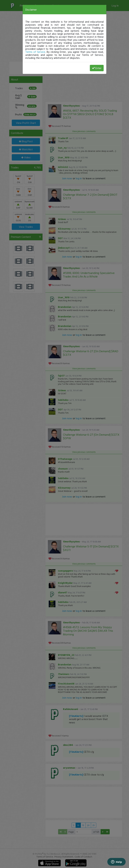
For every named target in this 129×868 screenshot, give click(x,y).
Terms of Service (35, 52)
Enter (97, 68)
